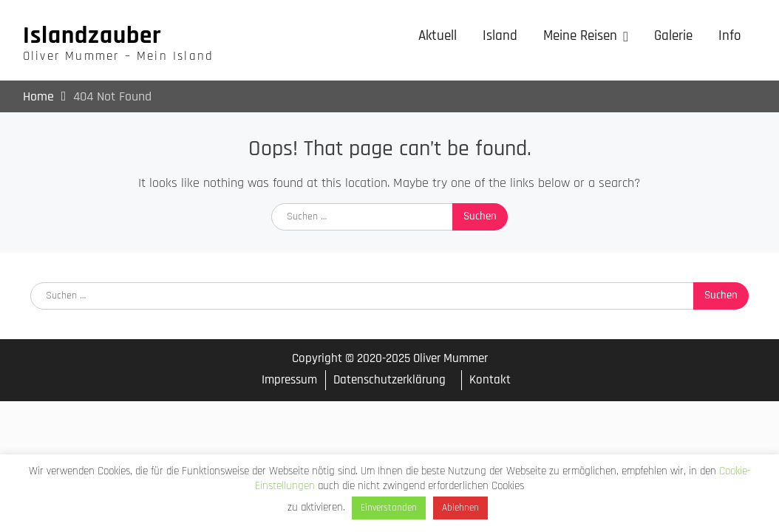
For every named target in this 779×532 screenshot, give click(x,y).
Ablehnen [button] (460, 508)
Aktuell (438, 36)
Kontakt (490, 380)
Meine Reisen (580, 36)
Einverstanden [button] (389, 508)
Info (730, 36)
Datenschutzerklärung (389, 380)
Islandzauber (92, 35)
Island (500, 36)
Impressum (289, 380)
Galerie (673, 36)
